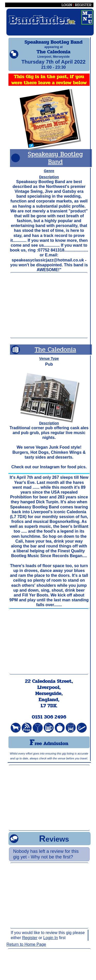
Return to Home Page (26, 949)
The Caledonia (55, 354)
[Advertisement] (49, 310)
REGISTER (83, 5)
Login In (51, 942)
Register (30, 942)
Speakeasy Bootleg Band (55, 163)
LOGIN (67, 5)
